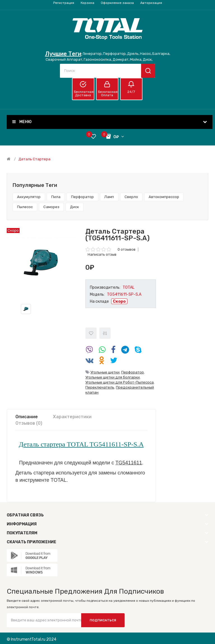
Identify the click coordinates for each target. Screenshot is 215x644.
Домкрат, (121, 59)
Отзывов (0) (29, 423)
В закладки (91, 333)
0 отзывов (127, 249)
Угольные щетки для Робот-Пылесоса (120, 382)
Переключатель (100, 387)
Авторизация (151, 3)
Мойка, (136, 59)
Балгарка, (161, 54)
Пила (56, 197)
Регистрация (64, 3)
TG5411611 (129, 463)
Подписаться (103, 620)
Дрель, (133, 54)
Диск (74, 207)
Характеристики (72, 417)
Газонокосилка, (98, 59)
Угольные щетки (105, 372)
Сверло (131, 197)
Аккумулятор (29, 197)
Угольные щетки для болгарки (113, 377)
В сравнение (105, 333)
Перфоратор (82, 197)
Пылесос (25, 207)
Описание (27, 417)
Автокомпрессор (164, 197)
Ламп (109, 197)
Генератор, (93, 54)
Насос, (146, 54)
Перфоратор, (115, 54)
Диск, (148, 59)
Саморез (51, 207)
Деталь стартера (34, 159)
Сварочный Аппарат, (64, 59)
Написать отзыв (102, 254)
